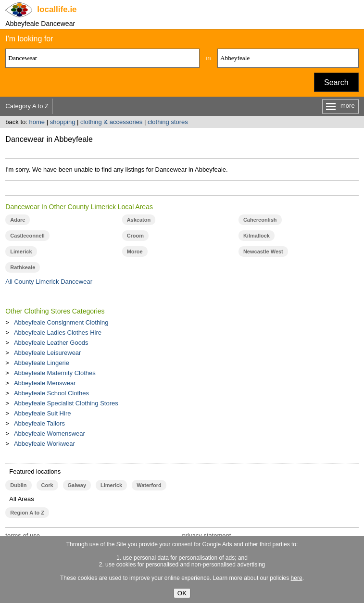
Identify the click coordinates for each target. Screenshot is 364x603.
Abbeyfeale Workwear (44, 444)
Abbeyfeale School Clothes (51, 393)
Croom (135, 236)
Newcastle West (263, 251)
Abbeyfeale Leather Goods (51, 343)
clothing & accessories (111, 122)
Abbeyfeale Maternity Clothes (55, 373)
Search (336, 82)
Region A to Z (27, 513)
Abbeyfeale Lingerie (42, 363)
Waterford (149, 485)
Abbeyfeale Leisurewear (47, 353)
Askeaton (139, 220)
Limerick (21, 251)
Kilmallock (257, 236)
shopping (63, 122)
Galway (77, 485)
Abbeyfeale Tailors (39, 423)
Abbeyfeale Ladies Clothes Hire (58, 333)
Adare (18, 220)
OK (182, 593)
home (37, 122)
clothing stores (168, 122)
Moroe (135, 251)
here (297, 578)
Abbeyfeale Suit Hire (43, 413)
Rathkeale (23, 267)
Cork (47, 485)
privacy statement (206, 535)
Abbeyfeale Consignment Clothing (61, 322)
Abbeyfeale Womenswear (50, 433)
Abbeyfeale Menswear (45, 383)
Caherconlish (260, 220)
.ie (57, 9)
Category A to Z (27, 106)
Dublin (18, 485)
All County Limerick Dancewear (49, 282)
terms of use (23, 535)
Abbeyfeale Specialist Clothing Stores (66, 403)
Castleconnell (27, 236)
